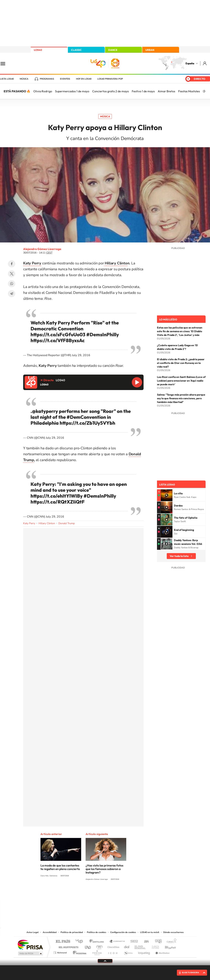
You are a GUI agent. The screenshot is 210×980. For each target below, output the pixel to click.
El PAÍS (63, 942)
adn (157, 942)
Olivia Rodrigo (43, 91)
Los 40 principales (81, 942)
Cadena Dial (127, 946)
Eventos (65, 79)
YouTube (98, 893)
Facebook (12, 264)
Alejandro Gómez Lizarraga (42, 249)
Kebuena (167, 946)
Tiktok (90, 893)
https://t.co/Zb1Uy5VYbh (87, 423)
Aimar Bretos (166, 91)
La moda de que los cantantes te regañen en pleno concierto (60, 867)
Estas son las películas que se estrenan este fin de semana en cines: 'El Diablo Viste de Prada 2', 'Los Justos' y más (180, 331)
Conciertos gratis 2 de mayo (111, 91)
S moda (128, 952)
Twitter (12, 274)
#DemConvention (86, 417)
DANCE (113, 50)
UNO (88, 946)
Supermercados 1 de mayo (72, 91)
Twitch (120, 893)
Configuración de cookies (123, 932)
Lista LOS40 (7, 79)
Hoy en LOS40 (84, 79)
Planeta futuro (154, 946)
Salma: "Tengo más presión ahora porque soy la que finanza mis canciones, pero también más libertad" (181, 398)
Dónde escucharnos (173, 932)
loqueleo (144, 952)
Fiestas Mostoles (189, 91)
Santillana (98, 942)
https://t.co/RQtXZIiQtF (58, 502)
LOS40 (38, 50)
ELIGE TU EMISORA (190, 973)
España (190, 63)
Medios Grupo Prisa (30, 953)
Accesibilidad (50, 932)
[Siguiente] (204, 91)
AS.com (145, 942)
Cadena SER (133, 942)
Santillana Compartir (117, 942)
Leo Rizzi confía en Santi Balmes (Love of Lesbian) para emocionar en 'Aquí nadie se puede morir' (181, 381)
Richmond (61, 952)
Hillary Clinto (116, 263)
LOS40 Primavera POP (110, 79)
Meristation (162, 952)
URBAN (150, 50)
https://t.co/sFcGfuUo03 (58, 334)
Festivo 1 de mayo (143, 91)
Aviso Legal (33, 932)
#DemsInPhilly (103, 334)
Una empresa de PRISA (30, 945)
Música (24, 79)
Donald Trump (67, 523)
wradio (99, 946)
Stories (127, 893)
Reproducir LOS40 (137, 382)
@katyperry (45, 411)
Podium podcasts (97, 952)
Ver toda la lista (179, 556)
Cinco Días (113, 946)
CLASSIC (76, 50)
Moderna (79, 952)
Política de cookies (97, 932)
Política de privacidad (72, 932)
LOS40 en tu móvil (150, 932)
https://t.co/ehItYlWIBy (57, 496)
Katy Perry (29, 523)
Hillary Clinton (47, 523)
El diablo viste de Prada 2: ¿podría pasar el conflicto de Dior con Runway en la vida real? (181, 363)
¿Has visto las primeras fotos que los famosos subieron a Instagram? (104, 869)
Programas (47, 79)
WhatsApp (12, 284)
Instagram (83, 893)
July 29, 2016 (81, 355)
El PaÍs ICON (113, 952)
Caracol (170, 942)
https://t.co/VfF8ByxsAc (58, 340)
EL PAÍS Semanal (140, 946)
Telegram (12, 294)
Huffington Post (68, 946)
